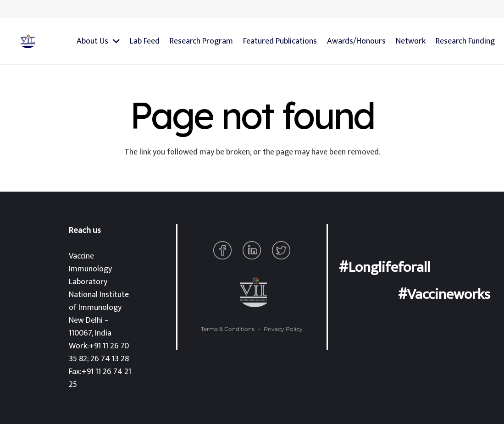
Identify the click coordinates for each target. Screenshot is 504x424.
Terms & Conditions (228, 329)
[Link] (28, 41)
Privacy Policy (283, 329)
